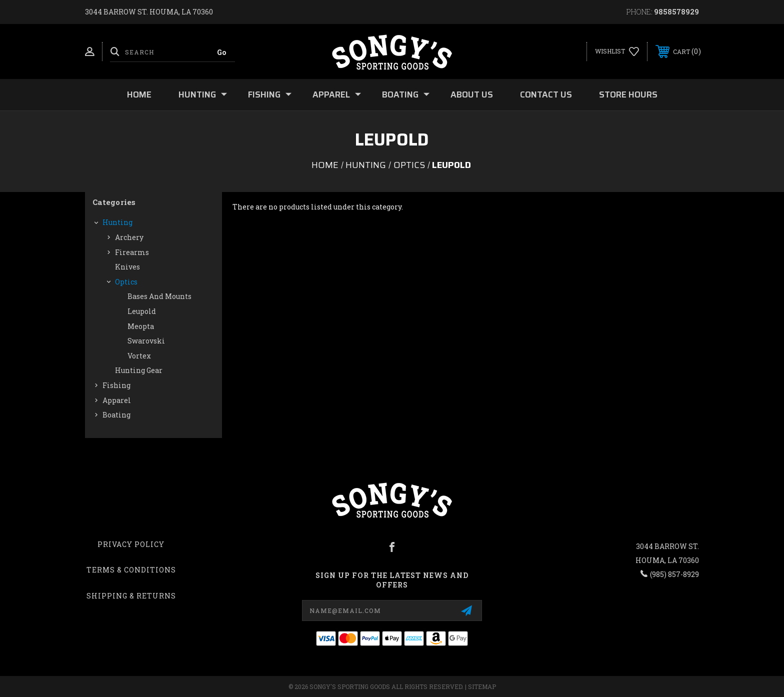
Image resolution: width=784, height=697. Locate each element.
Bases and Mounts (159, 296)
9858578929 (676, 12)
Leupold (142, 311)
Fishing (270, 94)
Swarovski (146, 341)
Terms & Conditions (131, 570)
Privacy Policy (131, 544)
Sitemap (482, 686)
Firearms (132, 252)
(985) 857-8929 (674, 574)
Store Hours (628, 94)
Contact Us (546, 94)
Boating (406, 94)
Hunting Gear (139, 370)
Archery (129, 237)
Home (139, 94)
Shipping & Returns (131, 596)
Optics (126, 282)
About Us (472, 94)
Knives (127, 267)
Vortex (139, 356)
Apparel (337, 94)
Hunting (203, 94)
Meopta (141, 326)
